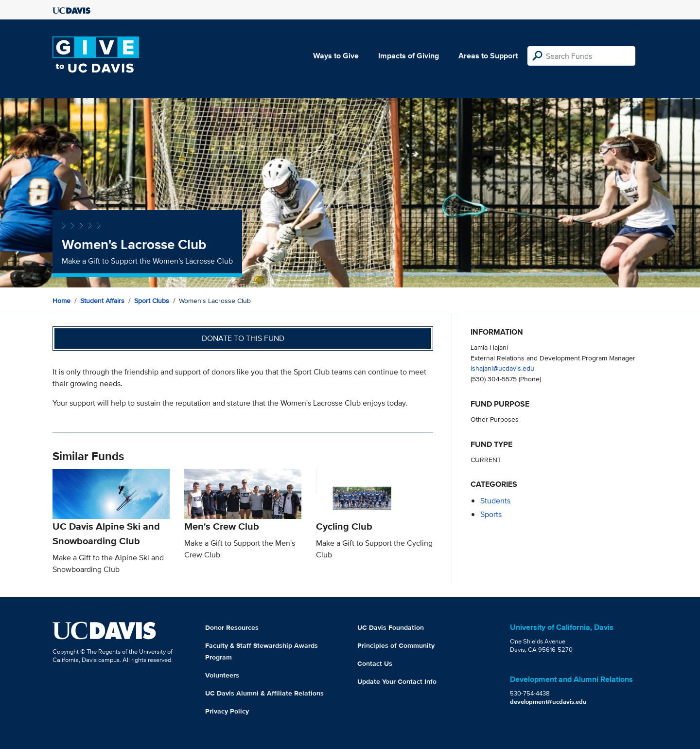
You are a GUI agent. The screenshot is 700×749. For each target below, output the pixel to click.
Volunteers (222, 675)
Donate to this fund (243, 338)
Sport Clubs (152, 301)
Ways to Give (336, 56)
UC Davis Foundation (391, 627)
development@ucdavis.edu (548, 702)
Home (61, 301)
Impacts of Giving (409, 56)
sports (491, 514)
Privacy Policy (227, 711)
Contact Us (375, 663)
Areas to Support (488, 56)
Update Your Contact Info (397, 681)
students (495, 501)
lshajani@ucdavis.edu (502, 368)
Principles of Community (396, 645)
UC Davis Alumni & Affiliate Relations (264, 693)
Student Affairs (102, 301)
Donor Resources (232, 627)
